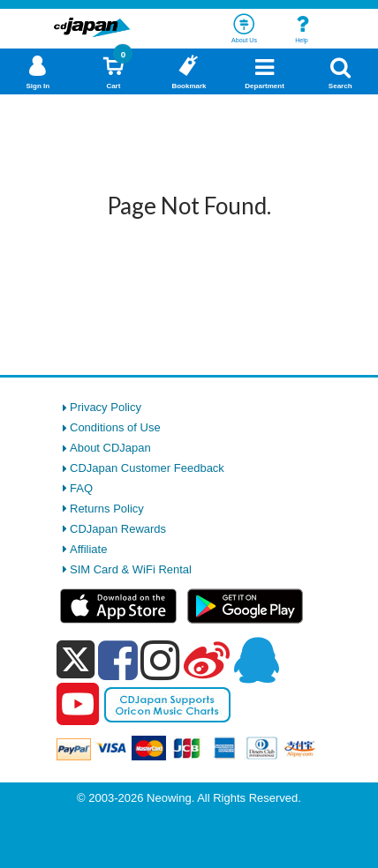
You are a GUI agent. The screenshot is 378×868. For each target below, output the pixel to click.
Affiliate (88, 549)
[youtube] (78, 705)
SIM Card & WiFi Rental (131, 569)
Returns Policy (107, 509)
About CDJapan (110, 448)
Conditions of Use (115, 427)
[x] (76, 660)
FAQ (81, 488)
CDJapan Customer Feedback (147, 468)
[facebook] (118, 660)
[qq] (256, 660)
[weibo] (207, 660)
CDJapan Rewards (118, 529)
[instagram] (160, 660)
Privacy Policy (106, 407)
